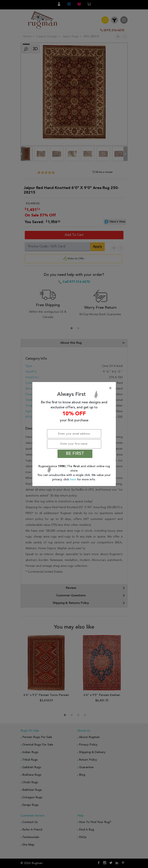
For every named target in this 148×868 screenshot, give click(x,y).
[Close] (75, 388)
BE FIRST (75, 454)
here (73, 480)
